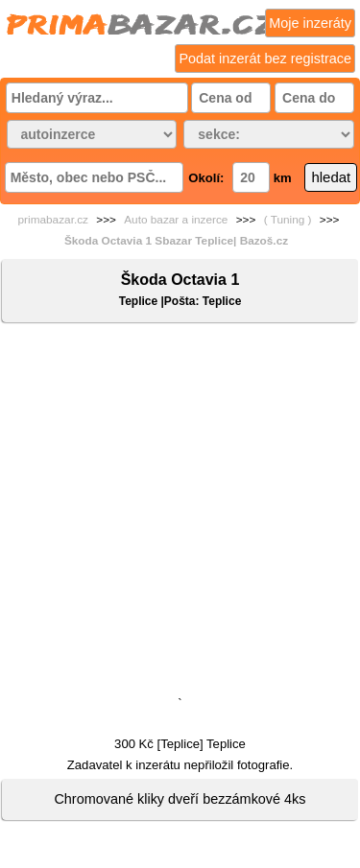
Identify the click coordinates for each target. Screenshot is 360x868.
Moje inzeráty (310, 23)
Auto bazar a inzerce (176, 220)
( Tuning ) (288, 220)
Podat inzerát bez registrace (265, 59)
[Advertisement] (180, 514)
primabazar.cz (53, 220)
